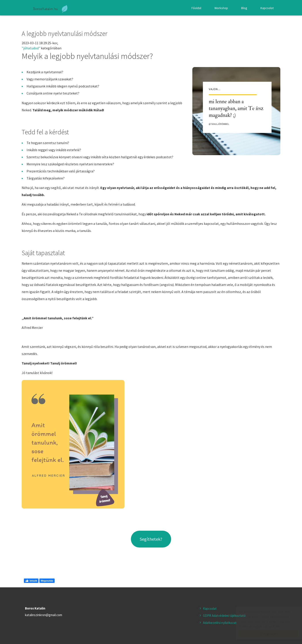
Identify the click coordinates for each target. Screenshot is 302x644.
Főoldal (196, 8)
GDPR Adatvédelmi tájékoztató (224, 616)
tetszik (31, 581)
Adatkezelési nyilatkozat (220, 623)
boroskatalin (51, 9)
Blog (244, 8)
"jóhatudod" (31, 48)
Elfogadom (265, 634)
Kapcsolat (267, 8)
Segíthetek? (151, 539)
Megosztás (47, 581)
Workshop (221, 8)
